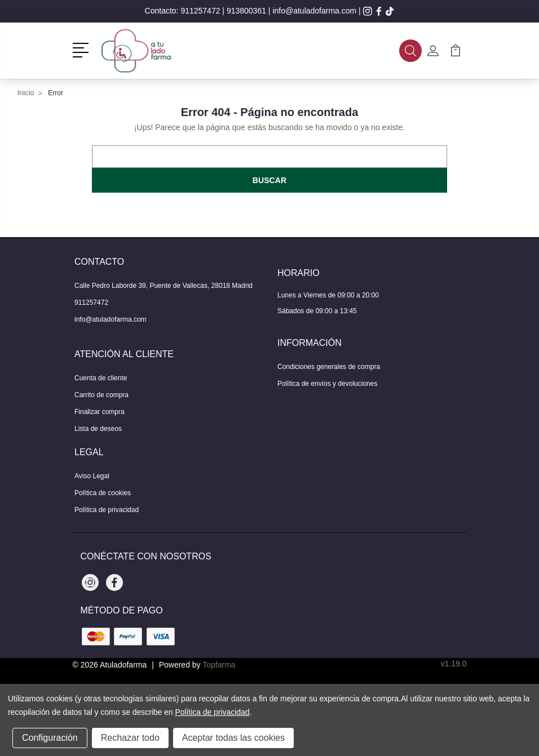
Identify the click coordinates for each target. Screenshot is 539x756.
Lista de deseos (98, 429)
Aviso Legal (92, 476)
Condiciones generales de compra (329, 367)
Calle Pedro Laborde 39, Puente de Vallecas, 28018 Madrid (164, 286)
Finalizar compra (100, 412)
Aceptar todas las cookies (233, 738)
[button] (83, 49)
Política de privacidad (107, 510)
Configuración (50, 738)
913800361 (246, 11)
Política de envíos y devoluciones (327, 384)
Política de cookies (103, 493)
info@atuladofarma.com (314, 11)
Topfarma (219, 665)
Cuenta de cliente (101, 378)
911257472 (200, 11)
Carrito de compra (101, 395)
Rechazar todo (130, 738)
